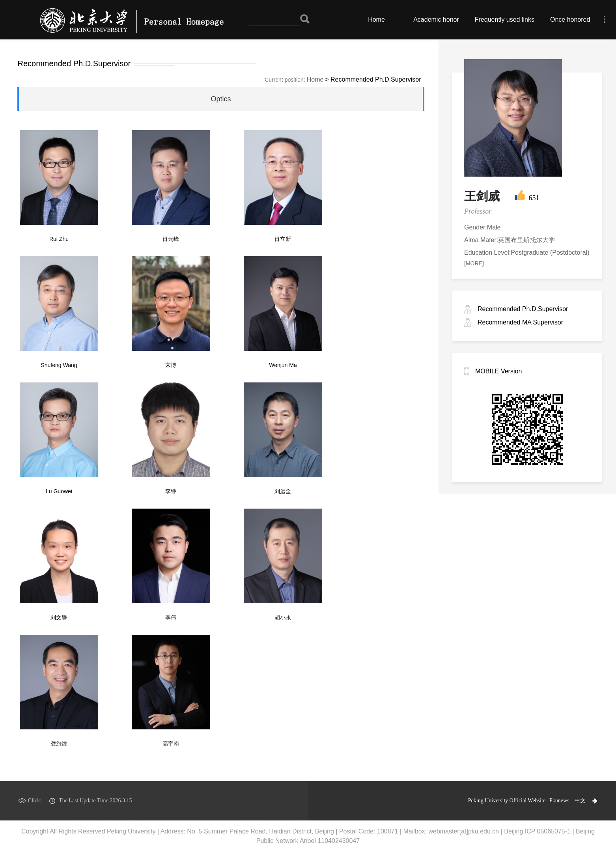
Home (376, 20)
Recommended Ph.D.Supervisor (523, 309)
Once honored (570, 20)
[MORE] (474, 263)
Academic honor (436, 20)
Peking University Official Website (507, 801)
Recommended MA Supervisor (520, 322)
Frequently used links (505, 20)
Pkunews (559, 801)
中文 (580, 801)
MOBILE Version (498, 371)
